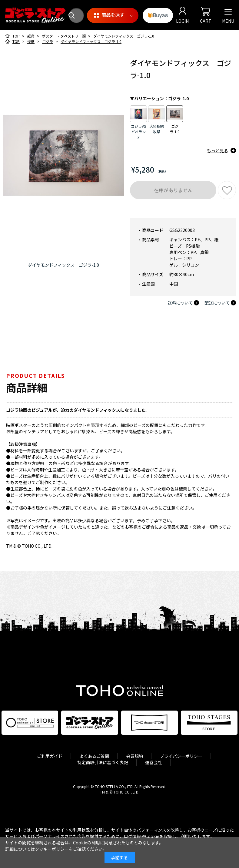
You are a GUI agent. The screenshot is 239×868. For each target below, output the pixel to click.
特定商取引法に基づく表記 (103, 762)
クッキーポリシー (52, 849)
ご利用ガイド (50, 756)
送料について (180, 303)
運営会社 (154, 762)
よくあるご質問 (94, 756)
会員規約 (134, 756)
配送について (217, 303)
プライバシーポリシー (181, 756)
